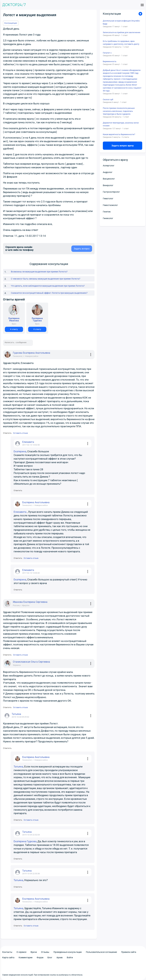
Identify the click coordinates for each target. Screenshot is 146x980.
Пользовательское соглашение (101, 952)
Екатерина (20, 451)
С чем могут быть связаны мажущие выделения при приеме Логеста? (46, 279)
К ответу (14, 329)
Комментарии (26, 957)
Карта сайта (8, 957)
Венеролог (108, 185)
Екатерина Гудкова (25, 841)
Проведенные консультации (68, 952)
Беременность (110, 61)
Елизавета (20, 512)
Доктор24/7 (14, 5)
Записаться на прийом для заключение (122, 32)
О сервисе (21, 952)
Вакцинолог (109, 179)
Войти (70, 957)
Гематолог (108, 199)
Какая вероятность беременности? (119, 134)
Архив (60, 957)
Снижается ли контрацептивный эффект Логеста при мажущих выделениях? (49, 293)
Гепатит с (107, 53)
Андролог (108, 172)
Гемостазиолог (110, 205)
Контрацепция (11, 23)
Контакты (7, 952)
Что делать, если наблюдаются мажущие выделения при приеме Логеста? (48, 286)
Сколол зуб (108, 99)
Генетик (107, 212)
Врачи (34, 952)
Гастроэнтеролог (111, 192)
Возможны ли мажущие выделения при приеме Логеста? (39, 272)
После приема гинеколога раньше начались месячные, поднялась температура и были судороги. (119, 111)
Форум (40, 957)
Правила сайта (129, 952)
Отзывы (45, 952)
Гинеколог (108, 218)
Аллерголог (109, 166)
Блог (50, 957)
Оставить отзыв (20, 433)
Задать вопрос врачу (123, 146)
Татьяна (18, 767)
